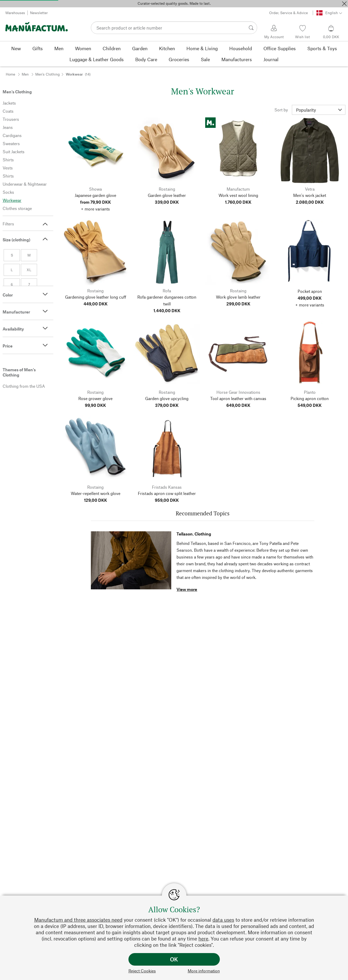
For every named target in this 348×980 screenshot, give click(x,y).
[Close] (344, 4)
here (203, 939)
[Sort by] (319, 110)
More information (204, 971)
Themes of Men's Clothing (19, 372)
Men (25, 74)
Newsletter (39, 13)
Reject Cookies (142, 971)
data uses (223, 920)
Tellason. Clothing (194, 534)
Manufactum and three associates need (78, 920)
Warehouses (15, 13)
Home (10, 74)
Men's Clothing (48, 74)
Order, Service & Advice (288, 13)
